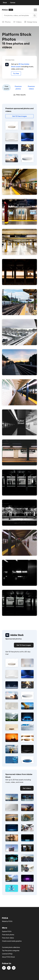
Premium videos (31, 88)
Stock (5, 3)
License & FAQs (7, 954)
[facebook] (4, 968)
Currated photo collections (11, 947)
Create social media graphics (12, 941)
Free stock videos (8, 938)
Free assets (6, 88)
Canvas (13, 3)
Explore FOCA (7, 931)
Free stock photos (8, 935)
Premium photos (18, 88)
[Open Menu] (35, 10)
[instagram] (14, 968)
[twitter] (9, 968)
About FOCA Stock (8, 957)
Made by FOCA (7, 921)
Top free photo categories (11, 951)
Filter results (19, 95)
